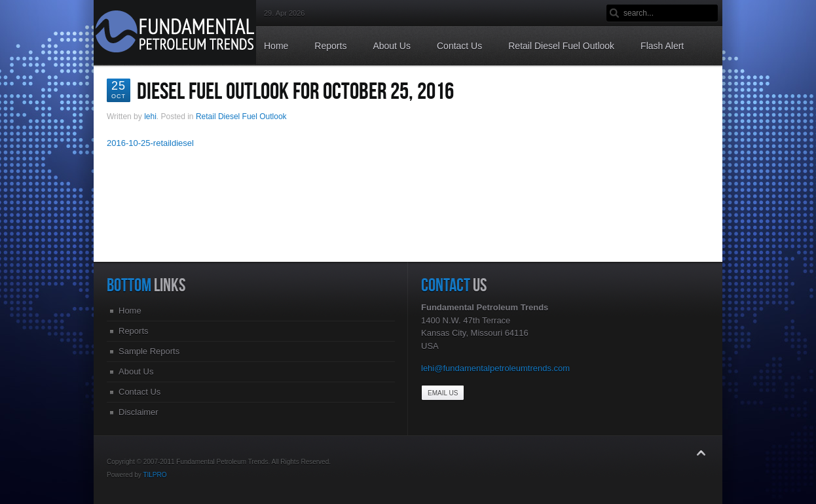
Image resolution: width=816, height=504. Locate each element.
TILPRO (155, 475)
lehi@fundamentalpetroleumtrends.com (495, 368)
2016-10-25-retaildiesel (150, 143)
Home (130, 311)
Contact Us (139, 392)
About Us (136, 371)
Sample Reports (149, 351)
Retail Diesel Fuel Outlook (241, 117)
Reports (134, 331)
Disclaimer (139, 412)
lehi (150, 117)
